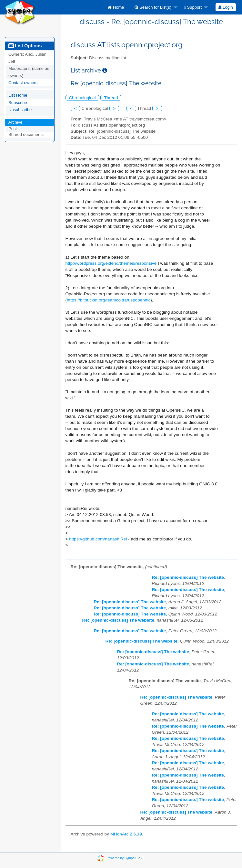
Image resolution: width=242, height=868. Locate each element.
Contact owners (23, 83)
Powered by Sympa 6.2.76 (125, 858)
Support (193, 7)
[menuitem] (116, 7)
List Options (25, 46)
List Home (18, 95)
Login (226, 7)
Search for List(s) (153, 7)
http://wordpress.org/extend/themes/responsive (111, 263)
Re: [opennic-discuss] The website (188, 577)
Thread (111, 98)
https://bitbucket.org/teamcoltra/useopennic (109, 300)
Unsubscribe (20, 110)
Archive (15, 122)
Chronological (82, 98)
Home (116, 7)
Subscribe (18, 103)
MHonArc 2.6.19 (126, 834)
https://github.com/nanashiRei (98, 539)
